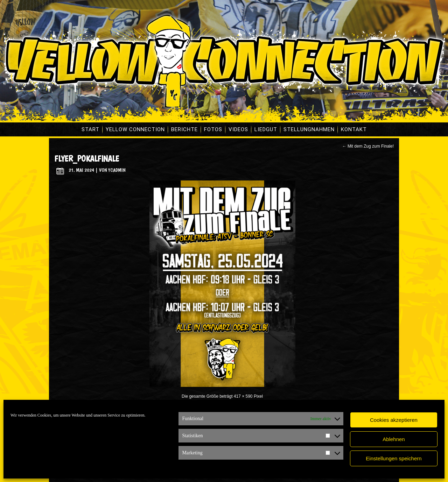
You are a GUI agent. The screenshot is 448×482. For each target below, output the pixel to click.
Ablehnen (394, 439)
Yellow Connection (135, 129)
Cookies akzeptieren (394, 420)
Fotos (213, 129)
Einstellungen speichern (394, 458)
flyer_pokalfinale (87, 159)
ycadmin (117, 170)
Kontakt (354, 129)
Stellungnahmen (309, 129)
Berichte (184, 129)
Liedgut (266, 129)
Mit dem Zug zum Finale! (368, 146)
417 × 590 (243, 396)
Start (90, 129)
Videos (238, 129)
